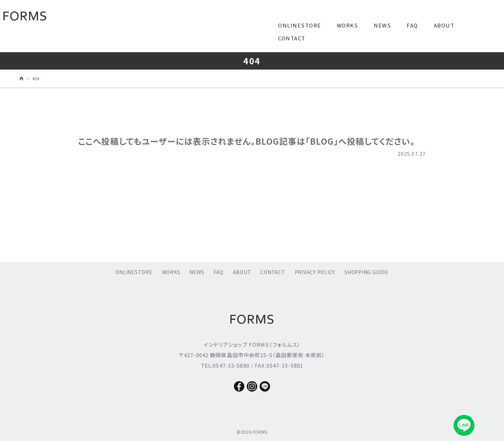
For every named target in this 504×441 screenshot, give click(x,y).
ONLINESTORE (300, 25)
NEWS (382, 25)
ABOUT (444, 25)
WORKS (348, 25)
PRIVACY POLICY (315, 272)
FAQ (412, 25)
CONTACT (292, 38)
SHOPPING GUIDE (367, 272)
